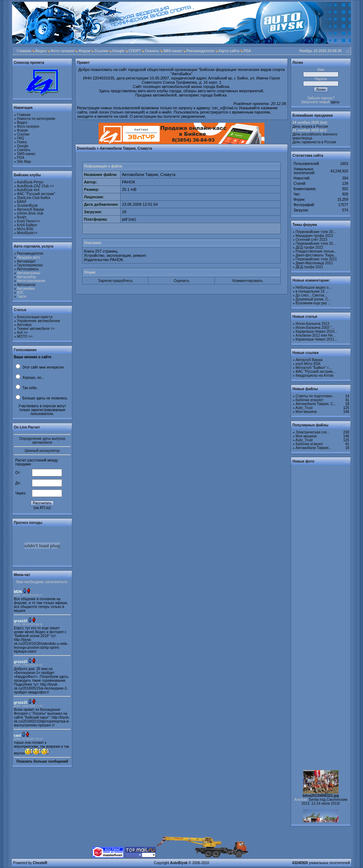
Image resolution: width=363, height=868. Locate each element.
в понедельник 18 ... (312, 291)
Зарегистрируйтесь (116, 281)
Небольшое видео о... (314, 288)
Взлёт (22, 217)
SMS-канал (173, 51)
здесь (335, 102)
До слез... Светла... (311, 295)
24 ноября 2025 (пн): (310, 123)
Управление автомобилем (38, 321)
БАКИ (22, 202)
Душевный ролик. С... (313, 299)
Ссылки (101, 51)
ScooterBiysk (27, 206)
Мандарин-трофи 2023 (314, 236)
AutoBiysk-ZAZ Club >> (35, 186)
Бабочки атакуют (309, 400)
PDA (247, 51)
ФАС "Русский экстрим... (316, 372)
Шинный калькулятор (42, 451)
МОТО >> (25, 336)
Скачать (152, 51)
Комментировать (248, 281)
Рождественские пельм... (316, 251)
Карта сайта (229, 51)
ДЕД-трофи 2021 (309, 267)
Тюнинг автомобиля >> (36, 329)
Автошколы (26, 285)
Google (118, 51)
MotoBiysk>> (27, 233)
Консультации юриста (35, 317)
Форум (84, 51)
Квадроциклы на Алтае (315, 375)
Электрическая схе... (313, 432)
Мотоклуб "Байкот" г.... (314, 368)
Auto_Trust (304, 408)
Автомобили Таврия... (314, 448)
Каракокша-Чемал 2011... (317, 339)
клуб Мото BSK (308, 364)
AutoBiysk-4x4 (28, 190)
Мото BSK (25, 229)
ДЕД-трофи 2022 (309, 247)
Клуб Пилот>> (29, 221)
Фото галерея (63, 51)
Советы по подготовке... (315, 396)
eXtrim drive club (30, 213)
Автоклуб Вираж (30, 209)
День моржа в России (310, 126)
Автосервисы (28, 269)
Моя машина (306, 412)
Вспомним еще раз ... (313, 303)
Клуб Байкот (27, 225)
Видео (41, 51)
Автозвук (24, 325)
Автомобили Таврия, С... (316, 404)
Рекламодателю (200, 51)
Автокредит (26, 261)
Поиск (22, 142)
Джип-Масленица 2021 (314, 263)
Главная (24, 51)
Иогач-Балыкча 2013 (312, 324)
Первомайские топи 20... (316, 232)
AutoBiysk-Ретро (30, 182)
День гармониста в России (314, 142)
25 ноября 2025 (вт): (310, 130)
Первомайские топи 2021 (316, 259)
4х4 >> (23, 333)
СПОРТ (135, 51)
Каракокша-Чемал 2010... (317, 331)
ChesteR (40, 863)
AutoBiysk (179, 863)
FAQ (21, 138)
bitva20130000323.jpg (321, 799)
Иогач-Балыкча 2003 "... (315, 328)
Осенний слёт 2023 (311, 240)
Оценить (181, 281)
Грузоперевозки (30, 265)
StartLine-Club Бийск (34, 198)
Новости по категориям (36, 119)
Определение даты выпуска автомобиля (42, 441)
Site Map (24, 162)
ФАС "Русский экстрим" (36, 194)
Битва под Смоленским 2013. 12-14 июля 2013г (325, 805)
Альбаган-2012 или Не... (316, 335)
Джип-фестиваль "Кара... (316, 255)
